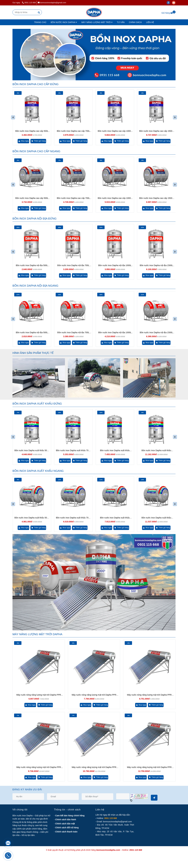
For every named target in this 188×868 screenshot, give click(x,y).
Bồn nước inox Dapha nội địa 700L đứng (73, 266)
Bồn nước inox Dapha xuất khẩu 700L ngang (73, 518)
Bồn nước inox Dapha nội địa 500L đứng (32, 266)
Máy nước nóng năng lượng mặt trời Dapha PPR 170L (149, 695)
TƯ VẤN (121, 22)
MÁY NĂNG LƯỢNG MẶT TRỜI (97, 22)
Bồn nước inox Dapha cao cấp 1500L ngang (156, 198)
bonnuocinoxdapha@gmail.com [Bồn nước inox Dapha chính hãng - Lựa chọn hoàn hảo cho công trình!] (52, 3)
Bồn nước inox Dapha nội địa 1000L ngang (115, 333)
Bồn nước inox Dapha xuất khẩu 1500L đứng (156, 451)
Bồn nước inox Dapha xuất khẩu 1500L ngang (156, 518)
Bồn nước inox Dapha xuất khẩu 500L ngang (32, 518)
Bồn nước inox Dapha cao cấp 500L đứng (32, 131)
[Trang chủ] (94, 12)
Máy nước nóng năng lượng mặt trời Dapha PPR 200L (39, 767)
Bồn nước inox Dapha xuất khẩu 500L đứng (32, 451)
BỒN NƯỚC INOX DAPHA (64, 22)
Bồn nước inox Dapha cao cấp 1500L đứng (156, 131)
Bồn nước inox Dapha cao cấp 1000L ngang (115, 198)
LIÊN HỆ (150, 22)
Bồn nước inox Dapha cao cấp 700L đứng (73, 131)
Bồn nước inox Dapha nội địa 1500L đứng (156, 266)
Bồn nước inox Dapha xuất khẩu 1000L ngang (115, 518)
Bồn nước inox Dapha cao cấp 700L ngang (73, 198)
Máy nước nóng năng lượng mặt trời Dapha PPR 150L (94, 695)
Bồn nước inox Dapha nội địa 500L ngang (32, 333)
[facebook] (169, 3)
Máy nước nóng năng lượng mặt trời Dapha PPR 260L (149, 767)
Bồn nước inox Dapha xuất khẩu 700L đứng (73, 451)
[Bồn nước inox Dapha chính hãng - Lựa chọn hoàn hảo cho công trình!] (168, 13)
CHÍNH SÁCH (135, 22)
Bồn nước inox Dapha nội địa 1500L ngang (156, 333)
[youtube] (174, 3)
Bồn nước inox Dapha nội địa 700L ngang (73, 333)
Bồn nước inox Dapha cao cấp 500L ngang (32, 198)
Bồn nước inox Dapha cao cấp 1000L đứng (115, 131)
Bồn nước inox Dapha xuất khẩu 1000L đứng (115, 451)
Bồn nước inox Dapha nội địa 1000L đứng (115, 266)
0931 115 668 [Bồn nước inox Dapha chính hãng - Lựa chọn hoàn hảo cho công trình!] (29, 3)
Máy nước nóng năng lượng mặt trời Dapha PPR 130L (39, 695)
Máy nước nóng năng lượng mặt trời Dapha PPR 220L (94, 767)
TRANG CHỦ (40, 22)
